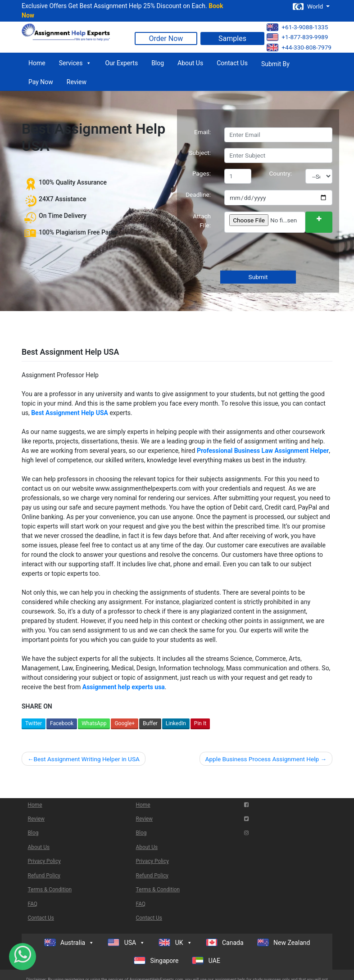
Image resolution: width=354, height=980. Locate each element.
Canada (225, 942)
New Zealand (284, 942)
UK (175, 943)
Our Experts (121, 63)
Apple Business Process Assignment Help (262, 759)
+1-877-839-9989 (297, 37)
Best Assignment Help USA (70, 413)
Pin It (200, 723)
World (309, 7)
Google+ (125, 723)
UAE (206, 960)
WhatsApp (94, 723)
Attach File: (202, 221)
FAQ (33, 904)
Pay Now (41, 82)
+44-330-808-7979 (299, 47)
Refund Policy (44, 876)
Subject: (200, 153)
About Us (190, 63)
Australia (69, 943)
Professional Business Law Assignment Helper (263, 451)
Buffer (150, 723)
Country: (281, 173)
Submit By (275, 64)
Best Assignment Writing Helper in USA (86, 759)
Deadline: (198, 194)
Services (75, 63)
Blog (158, 63)
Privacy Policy (44, 861)
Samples (232, 38)
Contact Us (232, 63)
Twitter (34, 723)
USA (126, 943)
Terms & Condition (50, 890)
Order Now (166, 38)
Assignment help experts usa (124, 687)
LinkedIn (176, 723)
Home (37, 63)
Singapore (156, 960)
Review (77, 82)
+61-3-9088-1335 (297, 27)
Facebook (62, 723)
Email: (202, 132)
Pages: (202, 173)
